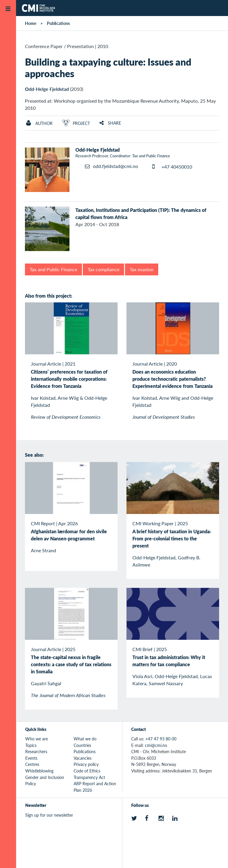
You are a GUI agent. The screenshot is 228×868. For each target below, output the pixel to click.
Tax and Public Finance (53, 269)
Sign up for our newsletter (49, 815)
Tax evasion (142, 269)
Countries (82, 745)
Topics (31, 745)
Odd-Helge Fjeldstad (47, 89)
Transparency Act (89, 777)
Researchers (36, 751)
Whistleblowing (39, 771)
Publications (58, 23)
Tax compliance (103, 269)
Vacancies (83, 758)
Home (31, 23)
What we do (85, 739)
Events (31, 758)
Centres (32, 764)
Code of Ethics (87, 771)
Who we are (37, 739)
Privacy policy (86, 764)
